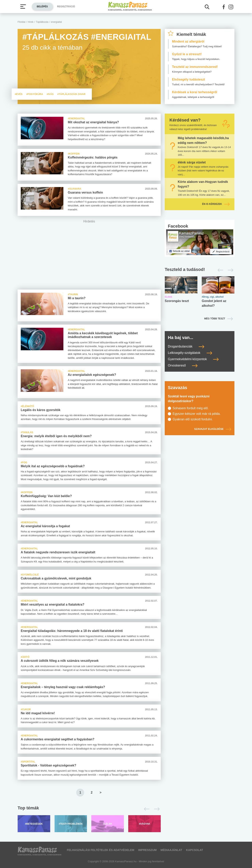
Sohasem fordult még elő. (191, 408)
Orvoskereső (183, 365)
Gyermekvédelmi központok (193, 359)
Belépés (42, 7)
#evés (19, 94)
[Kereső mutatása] (207, 7)
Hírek (31, 22)
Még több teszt (215, 319)
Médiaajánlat (171, 850)
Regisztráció (66, 7)
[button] (224, 7)
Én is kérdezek (216, 204)
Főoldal (21, 22)
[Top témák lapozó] (89, 809)
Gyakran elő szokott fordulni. (193, 419)
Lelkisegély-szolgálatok (190, 353)
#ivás (51, 94)
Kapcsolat (195, 850)
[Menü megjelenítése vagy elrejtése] (23, 7)
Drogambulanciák (186, 346)
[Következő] (156, 809)
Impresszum (147, 850)
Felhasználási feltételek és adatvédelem (100, 850)
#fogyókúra (35, 94)
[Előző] (146, 809)
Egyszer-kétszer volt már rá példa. (197, 414)
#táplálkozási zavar (71, 94)
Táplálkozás (42, 22)
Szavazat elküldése (213, 429)
